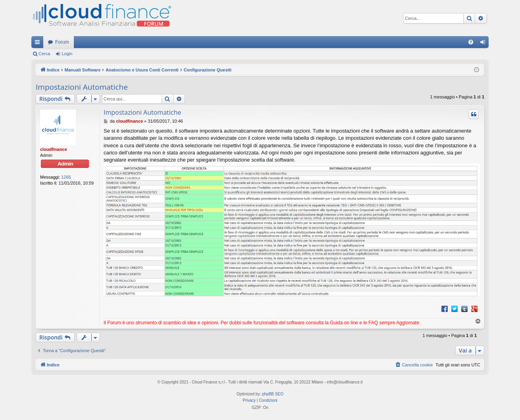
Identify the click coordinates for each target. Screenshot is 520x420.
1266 (66, 177)
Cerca (44, 54)
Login (67, 54)
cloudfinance (54, 149)
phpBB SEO (273, 394)
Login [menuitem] (484, 44)
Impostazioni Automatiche (82, 87)
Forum (62, 42)
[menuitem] (471, 42)
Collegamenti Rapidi (39, 44)
